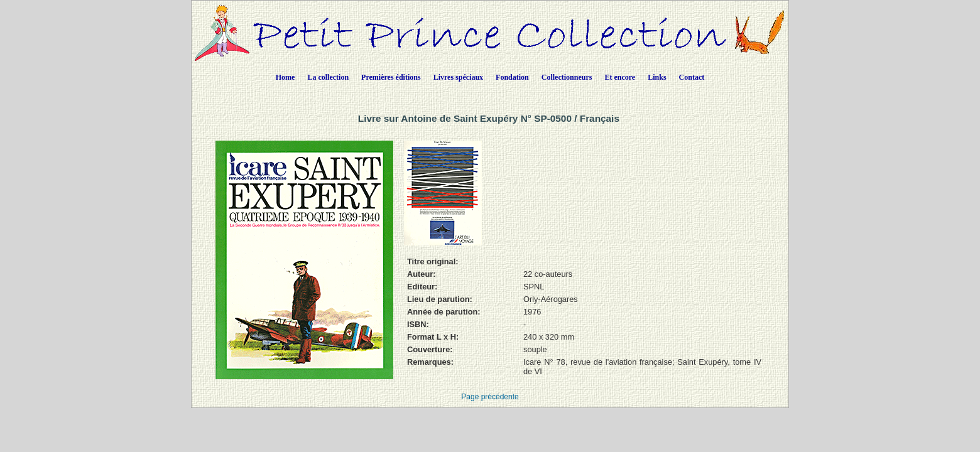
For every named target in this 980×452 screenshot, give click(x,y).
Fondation (512, 77)
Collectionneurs (567, 77)
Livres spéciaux (458, 77)
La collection (328, 77)
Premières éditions (391, 77)
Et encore (620, 77)
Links (657, 77)
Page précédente (490, 397)
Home (286, 77)
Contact (692, 77)
